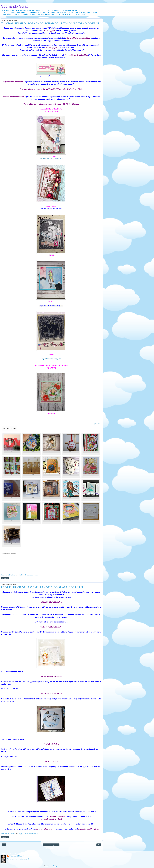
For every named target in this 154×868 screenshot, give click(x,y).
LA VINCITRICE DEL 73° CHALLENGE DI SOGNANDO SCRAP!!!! (42, 587)
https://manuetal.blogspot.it (51, 359)
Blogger (55, 866)
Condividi (5, 578)
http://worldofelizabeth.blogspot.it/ (52, 158)
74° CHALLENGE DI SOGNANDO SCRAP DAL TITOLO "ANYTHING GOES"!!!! (50, 23)
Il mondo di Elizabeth (17, 856)
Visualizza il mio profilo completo (19, 859)
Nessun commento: (31, 575)
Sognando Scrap (15, 6)
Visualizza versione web (51, 849)
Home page (51, 845)
